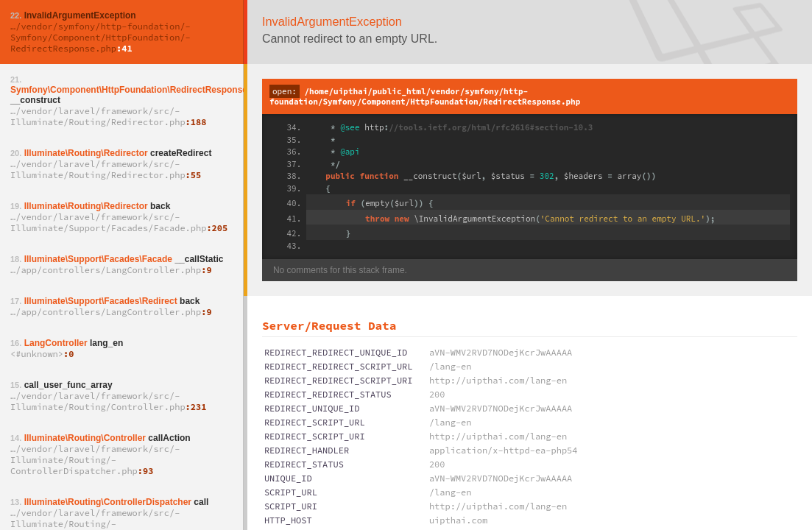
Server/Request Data (329, 325)
